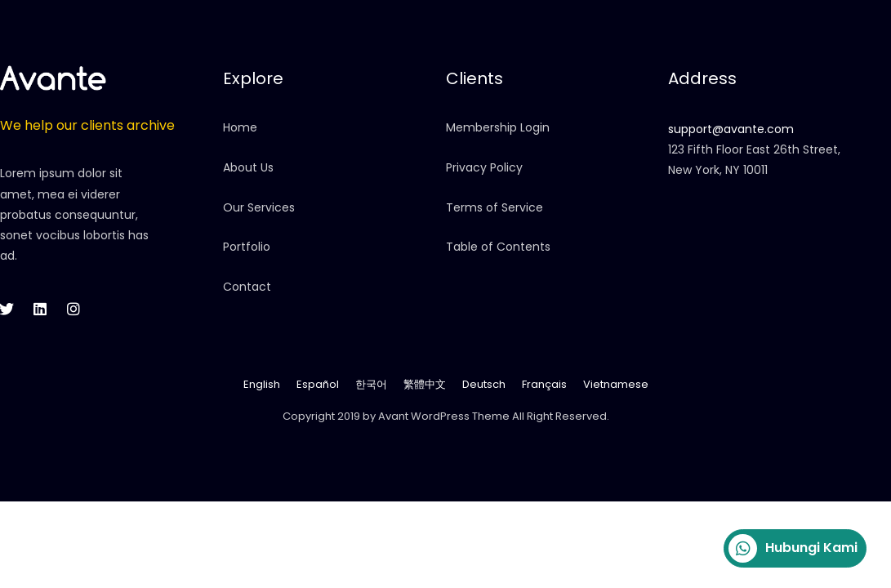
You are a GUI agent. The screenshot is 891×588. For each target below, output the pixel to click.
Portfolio (247, 247)
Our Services (259, 207)
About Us (248, 167)
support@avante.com (731, 129)
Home (240, 127)
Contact (247, 287)
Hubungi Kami (793, 548)
